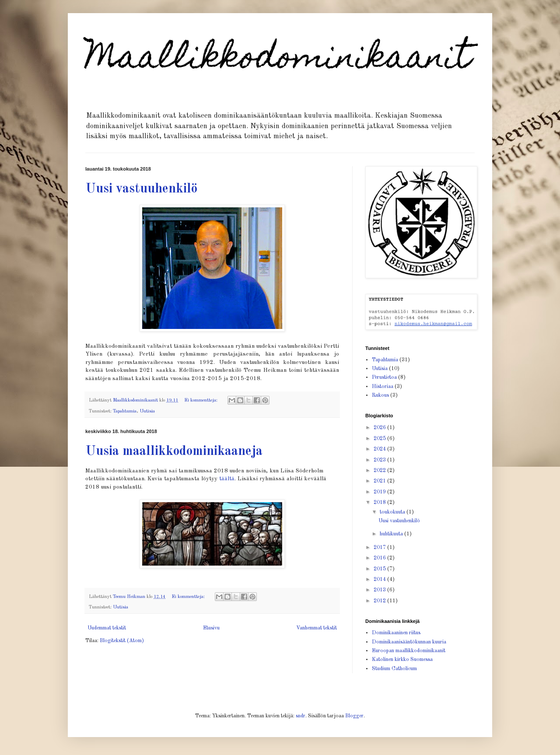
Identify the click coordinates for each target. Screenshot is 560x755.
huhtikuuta (392, 534)
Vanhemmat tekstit (317, 628)
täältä (227, 479)
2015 (380, 569)
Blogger (354, 716)
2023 (380, 460)
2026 (380, 428)
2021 (380, 481)
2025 (380, 439)
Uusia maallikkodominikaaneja (174, 451)
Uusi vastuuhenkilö (141, 189)
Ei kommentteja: (201, 400)
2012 (380, 601)
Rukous (380, 395)
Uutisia (147, 411)
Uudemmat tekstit (107, 628)
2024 (380, 449)
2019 (380, 492)
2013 (380, 590)
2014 (380, 580)
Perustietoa (384, 377)
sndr (301, 716)
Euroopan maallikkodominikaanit (409, 651)
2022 (380, 471)
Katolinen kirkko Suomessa (402, 660)
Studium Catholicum (394, 669)
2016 (380, 558)
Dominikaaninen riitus (396, 633)
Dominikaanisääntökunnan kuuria (409, 642)
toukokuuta (393, 512)
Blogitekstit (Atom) (122, 641)
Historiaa (383, 387)
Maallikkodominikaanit (278, 60)
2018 (380, 503)
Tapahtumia (125, 411)
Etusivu (211, 628)
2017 (380, 548)
